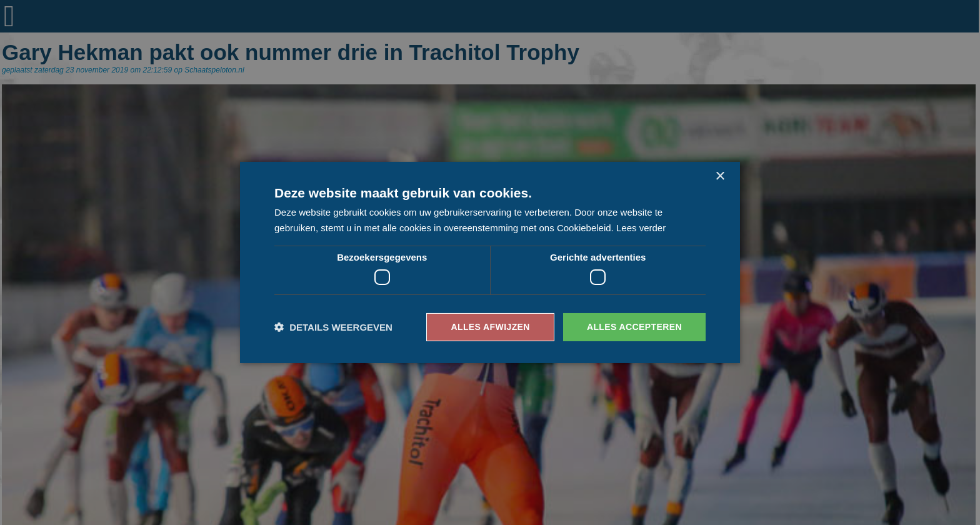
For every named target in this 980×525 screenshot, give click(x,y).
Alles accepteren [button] (634, 327)
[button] (333, 327)
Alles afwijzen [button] (490, 327)
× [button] (720, 177)
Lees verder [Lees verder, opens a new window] (641, 228)
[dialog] (490, 262)
